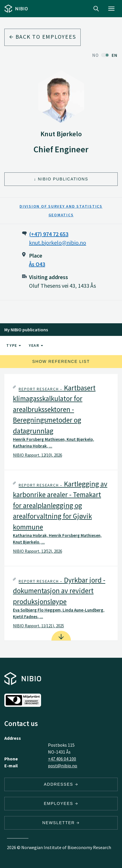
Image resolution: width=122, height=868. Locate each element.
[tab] (61, 422)
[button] (61, 422)
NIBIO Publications (63, 179)
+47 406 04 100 (62, 759)
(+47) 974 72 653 (49, 234)
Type (14, 345)
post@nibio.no (63, 766)
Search (96, 9)
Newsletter (61, 823)
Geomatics (61, 215)
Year (36, 345)
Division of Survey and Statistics (61, 206)
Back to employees (42, 37)
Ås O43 (37, 264)
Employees (61, 803)
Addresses (61, 784)
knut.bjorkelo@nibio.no (58, 243)
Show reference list (61, 361)
